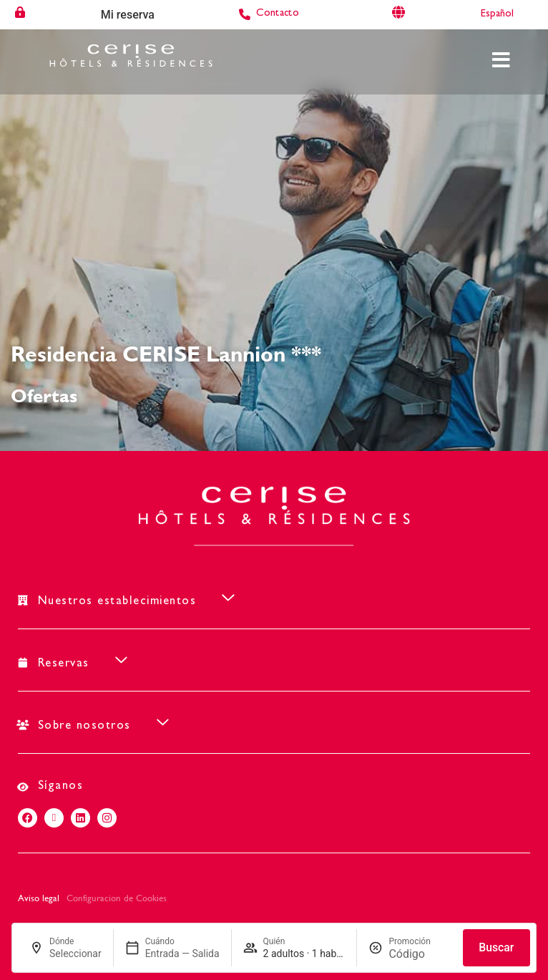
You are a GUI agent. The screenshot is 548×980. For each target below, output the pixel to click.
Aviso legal (39, 898)
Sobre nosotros (84, 727)
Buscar (496, 947)
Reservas (64, 664)
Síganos (61, 787)
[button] (274, 598)
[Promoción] (420, 954)
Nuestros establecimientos (117, 602)
